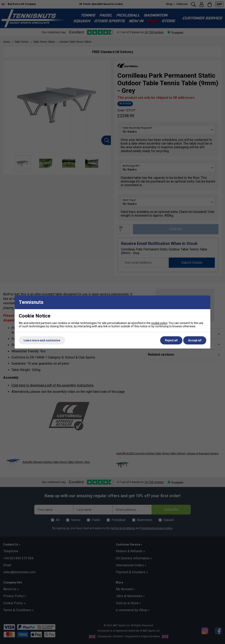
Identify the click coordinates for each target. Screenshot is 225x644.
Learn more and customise (42, 340)
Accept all (195, 340)
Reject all (171, 340)
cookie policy (159, 323)
